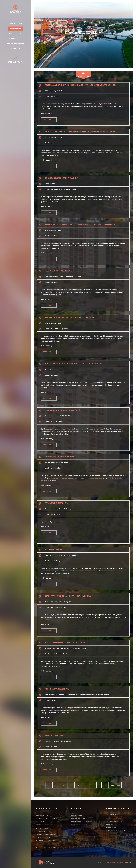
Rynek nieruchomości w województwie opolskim (46, 842)
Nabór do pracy (77, 815)
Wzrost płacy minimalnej (46, 847)
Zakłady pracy (112, 818)
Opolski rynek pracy (115, 821)
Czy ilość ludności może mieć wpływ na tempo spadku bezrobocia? (48, 828)
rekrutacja (111, 824)
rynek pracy (76, 825)
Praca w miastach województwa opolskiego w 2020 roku (48, 819)
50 (105, 785)
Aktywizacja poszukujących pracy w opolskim (47, 836)
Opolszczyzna (112, 815)
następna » (115, 785)
